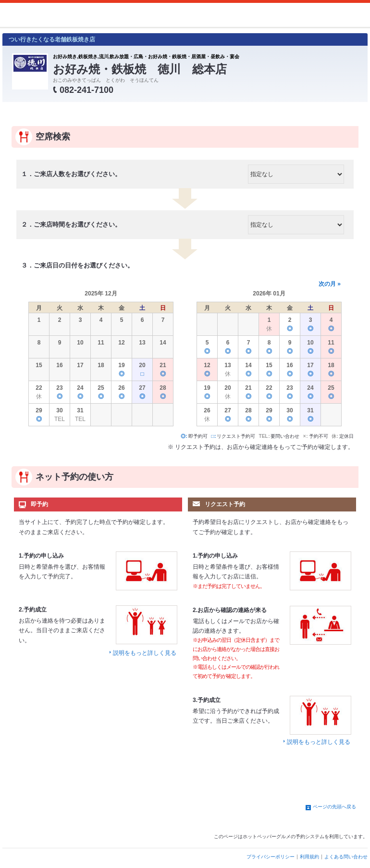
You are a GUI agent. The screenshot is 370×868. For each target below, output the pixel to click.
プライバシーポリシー (271, 857)
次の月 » (330, 284)
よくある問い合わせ (346, 857)
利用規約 (309, 857)
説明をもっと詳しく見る (145, 653)
